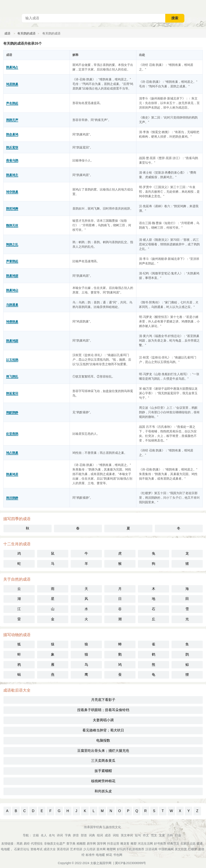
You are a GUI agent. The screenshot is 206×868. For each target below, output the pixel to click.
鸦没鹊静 (12, 498)
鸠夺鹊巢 (12, 192)
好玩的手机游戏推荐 (131, 849)
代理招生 (37, 844)
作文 (146, 835)
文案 (162, 835)
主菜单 (203, 7)
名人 (44, 835)
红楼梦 (193, 849)
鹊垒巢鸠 (12, 134)
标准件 (90, 855)
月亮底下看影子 (103, 700)
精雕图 (81, 844)
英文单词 (127, 835)
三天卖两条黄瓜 (103, 761)
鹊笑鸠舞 (12, 208)
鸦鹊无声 (12, 120)
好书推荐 (160, 844)
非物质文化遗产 (55, 844)
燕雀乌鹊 (12, 160)
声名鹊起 (12, 103)
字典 (68, 835)
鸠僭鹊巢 (12, 322)
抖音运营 (113, 844)
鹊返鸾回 (12, 393)
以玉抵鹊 (12, 360)
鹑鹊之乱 (12, 244)
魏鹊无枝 (12, 225)
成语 (7, 33)
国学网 (101, 844)
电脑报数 (103, 740)
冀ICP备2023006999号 (130, 863)
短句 (138, 835)
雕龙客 (125, 844)
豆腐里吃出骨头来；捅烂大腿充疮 (103, 751)
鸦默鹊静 (12, 412)
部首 (84, 835)
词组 (116, 835)
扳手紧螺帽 (103, 771)
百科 (170, 835)
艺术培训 (76, 849)
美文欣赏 (181, 849)
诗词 (60, 835)
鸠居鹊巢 (12, 84)
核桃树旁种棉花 (103, 781)
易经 (27, 844)
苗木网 (101, 849)
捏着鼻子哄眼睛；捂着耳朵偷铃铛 (103, 710)
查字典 (71, 844)
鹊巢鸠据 (12, 276)
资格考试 (36, 849)
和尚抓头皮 (103, 791)
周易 (20, 844)
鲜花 (109, 855)
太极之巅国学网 (101, 863)
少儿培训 (89, 849)
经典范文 (173, 844)
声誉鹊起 (12, 261)
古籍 (36, 835)
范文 (154, 835)
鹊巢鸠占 (12, 67)
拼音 (76, 835)
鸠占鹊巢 (12, 453)
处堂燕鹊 (12, 434)
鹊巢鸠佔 (12, 290)
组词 (100, 835)
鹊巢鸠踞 (12, 341)
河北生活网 (145, 844)
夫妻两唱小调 (103, 720)
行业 (178, 835)
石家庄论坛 (22, 849)
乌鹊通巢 (12, 305)
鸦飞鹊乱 (12, 376)
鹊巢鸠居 (12, 474)
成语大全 (50, 849)
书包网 (118, 855)
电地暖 (100, 855)
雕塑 (134, 844)
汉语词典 (151, 849)
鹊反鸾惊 (12, 147)
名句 (52, 835)
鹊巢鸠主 (12, 175)
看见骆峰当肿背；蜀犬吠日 (103, 730)
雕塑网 (111, 849)
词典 (92, 835)
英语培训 (63, 849)
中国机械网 (166, 849)
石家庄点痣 (188, 844)
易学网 (91, 844)
